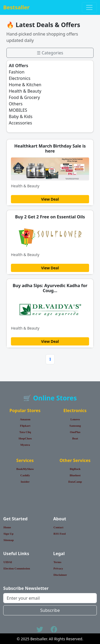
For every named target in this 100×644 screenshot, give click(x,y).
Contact (59, 527)
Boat (75, 438)
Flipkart (25, 426)
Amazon (25, 419)
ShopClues (25, 438)
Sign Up (9, 534)
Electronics (20, 78)
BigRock (75, 469)
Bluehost (75, 475)
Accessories (20, 123)
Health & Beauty (25, 91)
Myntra (25, 445)
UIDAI (8, 562)
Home (7, 527)
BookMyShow (25, 469)
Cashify (25, 475)
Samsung (75, 426)
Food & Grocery (24, 97)
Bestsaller (16, 7)
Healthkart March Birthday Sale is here (50, 148)
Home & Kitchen (25, 85)
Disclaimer (60, 575)
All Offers (19, 66)
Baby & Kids (21, 116)
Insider (25, 482)
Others (16, 104)
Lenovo (75, 419)
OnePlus (75, 432)
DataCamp (75, 482)
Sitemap (9, 540)
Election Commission (17, 568)
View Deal (50, 199)
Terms (58, 562)
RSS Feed (60, 534)
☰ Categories (50, 53)
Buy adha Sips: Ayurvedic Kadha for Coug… (50, 288)
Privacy (58, 568)
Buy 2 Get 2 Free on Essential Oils (50, 217)
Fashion (17, 72)
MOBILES (18, 110)
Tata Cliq (25, 432)
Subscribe (50, 610)
